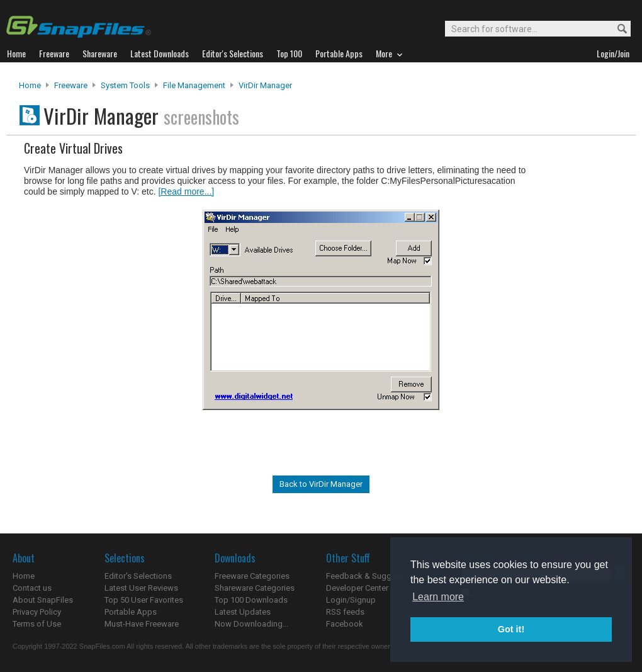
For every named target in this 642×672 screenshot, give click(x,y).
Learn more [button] (438, 597)
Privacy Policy (37, 612)
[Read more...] (186, 191)
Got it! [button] (511, 629)
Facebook (345, 624)
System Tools (125, 85)
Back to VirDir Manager (321, 484)
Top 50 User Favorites (144, 600)
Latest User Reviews (141, 588)
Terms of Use (37, 624)
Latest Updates (243, 612)
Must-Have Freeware (142, 624)
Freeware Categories (252, 576)
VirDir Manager (265, 85)
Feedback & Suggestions (372, 576)
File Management (194, 85)
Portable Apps (131, 612)
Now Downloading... (251, 624)
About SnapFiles (43, 600)
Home (30, 85)
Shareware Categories (255, 588)
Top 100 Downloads (251, 600)
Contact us (32, 588)
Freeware (71, 85)
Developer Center (357, 588)
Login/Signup (351, 600)
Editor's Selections (138, 576)
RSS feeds (345, 612)
